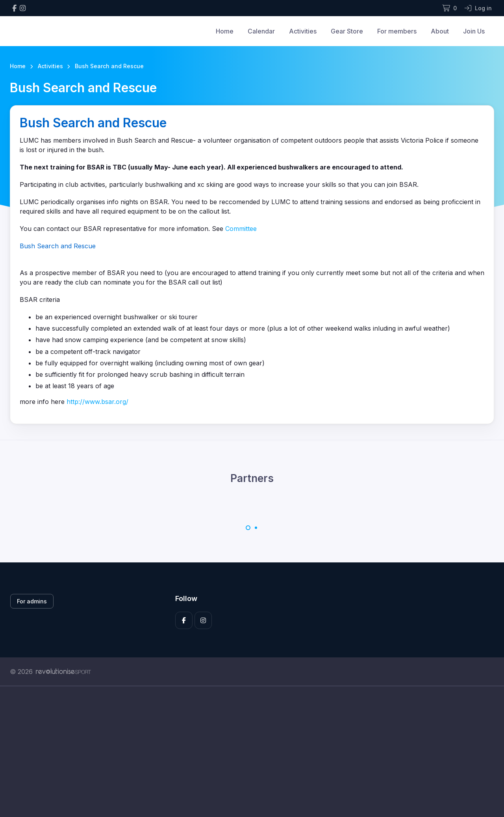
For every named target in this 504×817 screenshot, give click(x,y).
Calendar (261, 31)
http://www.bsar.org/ (97, 402)
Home (225, 31)
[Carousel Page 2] (256, 528)
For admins (32, 601)
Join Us (474, 31)
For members (397, 31)
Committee (241, 229)
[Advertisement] (246, 760)
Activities (303, 31)
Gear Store (347, 31)
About (440, 31)
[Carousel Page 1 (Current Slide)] (248, 528)
